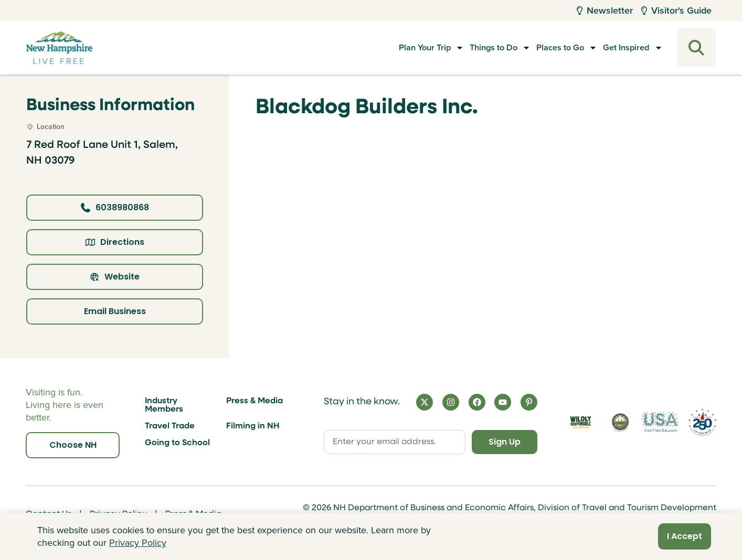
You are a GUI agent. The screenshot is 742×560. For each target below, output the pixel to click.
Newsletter (605, 10)
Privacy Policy (138, 543)
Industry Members (164, 405)
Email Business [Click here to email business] (115, 311)
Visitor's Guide (676, 10)
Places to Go (547, 48)
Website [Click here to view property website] (115, 277)
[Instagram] (451, 402)
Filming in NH (253, 426)
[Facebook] (477, 402)
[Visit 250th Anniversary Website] (702, 422)
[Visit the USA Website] (660, 422)
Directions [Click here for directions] (115, 242)
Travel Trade (170, 426)
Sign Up (505, 442)
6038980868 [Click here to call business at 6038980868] (115, 207)
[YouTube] (503, 402)
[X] (425, 402)
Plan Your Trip (390, 48)
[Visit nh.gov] (620, 422)
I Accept (685, 536)
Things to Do (470, 48)
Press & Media (255, 401)
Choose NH (73, 445)
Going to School (177, 443)
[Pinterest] (529, 402)
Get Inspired (624, 48)
